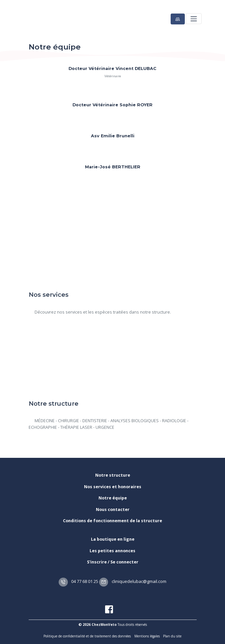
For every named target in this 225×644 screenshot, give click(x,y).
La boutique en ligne (113, 539)
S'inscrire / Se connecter (113, 562)
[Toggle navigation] (194, 19)
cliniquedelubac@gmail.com (133, 581)
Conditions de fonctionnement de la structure (112, 521)
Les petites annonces (112, 551)
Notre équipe (113, 498)
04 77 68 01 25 (78, 581)
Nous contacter (113, 509)
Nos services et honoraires (113, 487)
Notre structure (113, 475)
